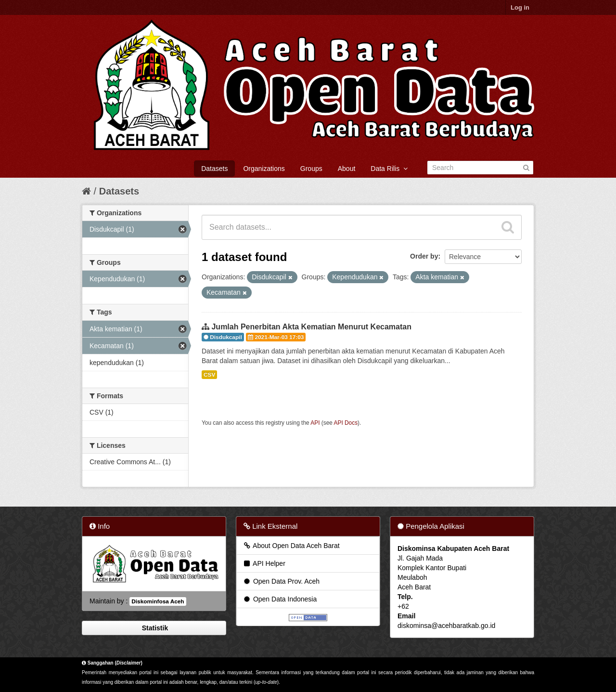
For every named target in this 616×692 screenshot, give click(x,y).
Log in (520, 7)
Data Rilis (389, 169)
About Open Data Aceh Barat (291, 546)
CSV (209, 375)
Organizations (264, 169)
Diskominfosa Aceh (158, 601)
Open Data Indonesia (280, 599)
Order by (424, 256)
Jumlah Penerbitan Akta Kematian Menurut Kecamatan (311, 327)
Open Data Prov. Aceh (281, 581)
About (347, 169)
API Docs (346, 423)
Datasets (214, 169)
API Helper (264, 563)
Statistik (154, 628)
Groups (311, 169)
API (315, 423)
